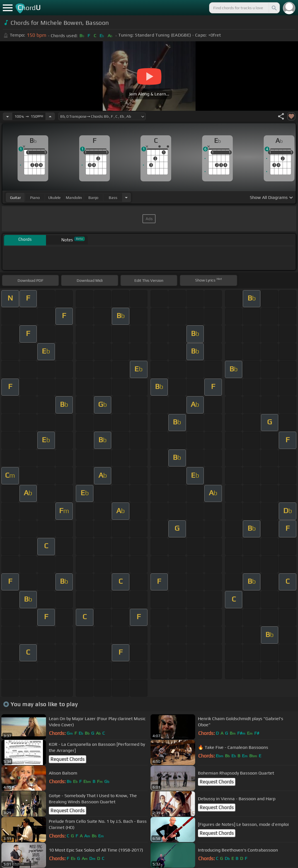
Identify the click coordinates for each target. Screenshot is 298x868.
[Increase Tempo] (50, 116)
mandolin (74, 198)
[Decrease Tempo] (8, 116)
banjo (93, 198)
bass (113, 198)
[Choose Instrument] (126, 197)
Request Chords (67, 759)
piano (35, 198)
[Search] (274, 8)
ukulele (54, 198)
